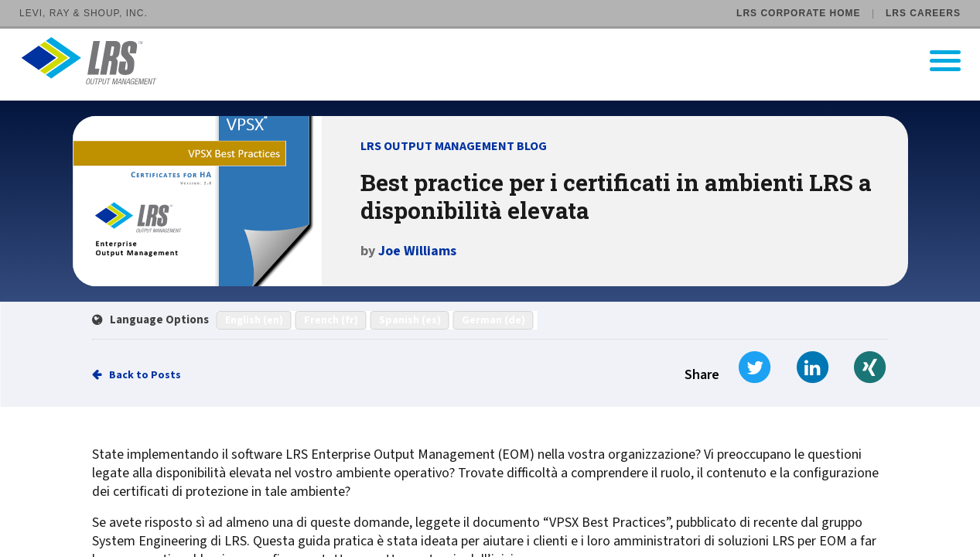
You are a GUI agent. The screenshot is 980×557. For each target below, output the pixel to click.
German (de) (493, 320)
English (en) (254, 320)
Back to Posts (145, 375)
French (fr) (331, 320)
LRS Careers (923, 13)
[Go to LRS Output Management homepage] (500, 61)
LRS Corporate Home (798, 13)
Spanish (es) (410, 320)
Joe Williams (417, 251)
